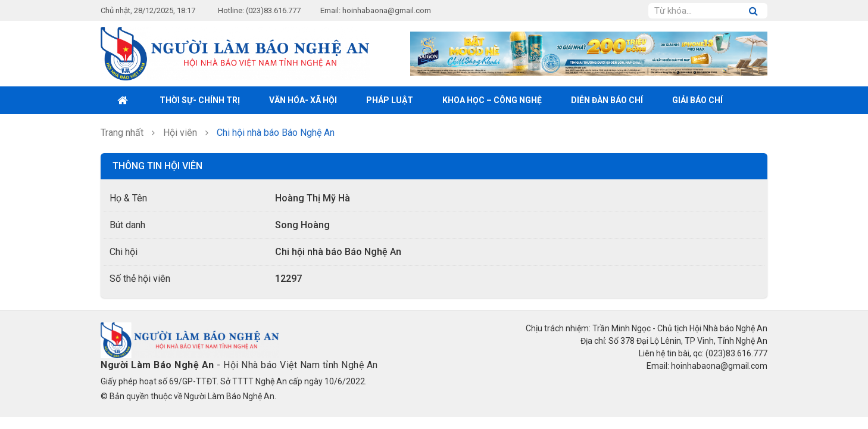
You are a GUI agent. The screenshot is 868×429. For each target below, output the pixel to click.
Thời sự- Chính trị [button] (200, 100)
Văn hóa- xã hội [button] (303, 100)
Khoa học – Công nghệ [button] (492, 100)
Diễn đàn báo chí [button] (607, 100)
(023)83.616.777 (273, 10)
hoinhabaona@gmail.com (387, 10)
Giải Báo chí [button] (697, 100)
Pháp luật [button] (390, 100)
